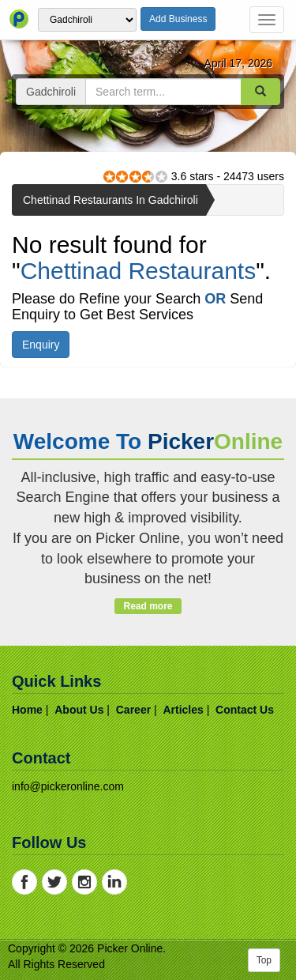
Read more (148, 606)
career (133, 710)
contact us (245, 710)
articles (183, 710)
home (27, 710)
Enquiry (41, 345)
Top (264, 960)
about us (79, 710)
